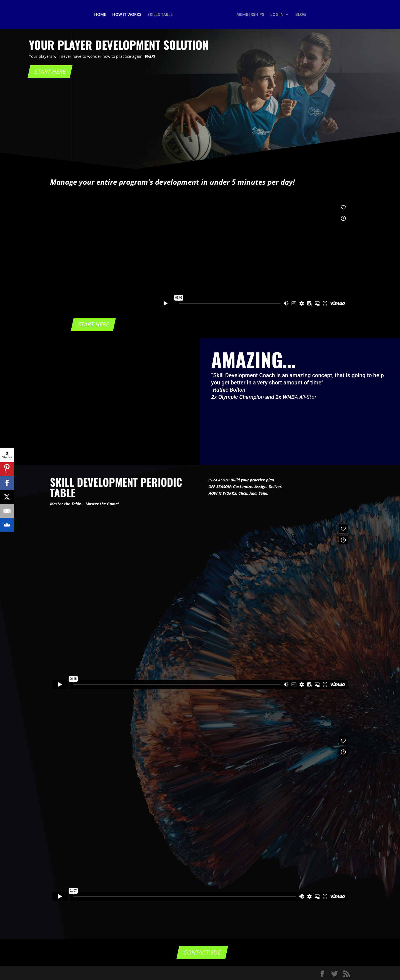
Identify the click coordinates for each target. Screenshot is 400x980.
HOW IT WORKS (127, 15)
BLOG (301, 15)
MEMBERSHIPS (250, 15)
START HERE (50, 72)
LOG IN (277, 15)
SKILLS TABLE (160, 15)
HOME (100, 15)
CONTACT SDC (202, 952)
